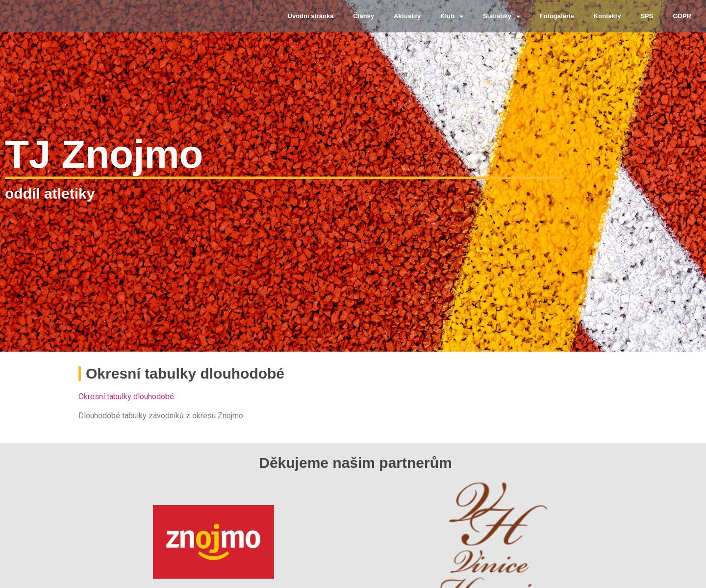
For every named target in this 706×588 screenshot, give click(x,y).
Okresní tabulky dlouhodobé (126, 396)
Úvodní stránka (311, 16)
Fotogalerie (557, 16)
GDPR (682, 16)
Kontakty (607, 16)
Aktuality (407, 16)
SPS (647, 16)
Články (364, 16)
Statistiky (502, 16)
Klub (452, 16)
